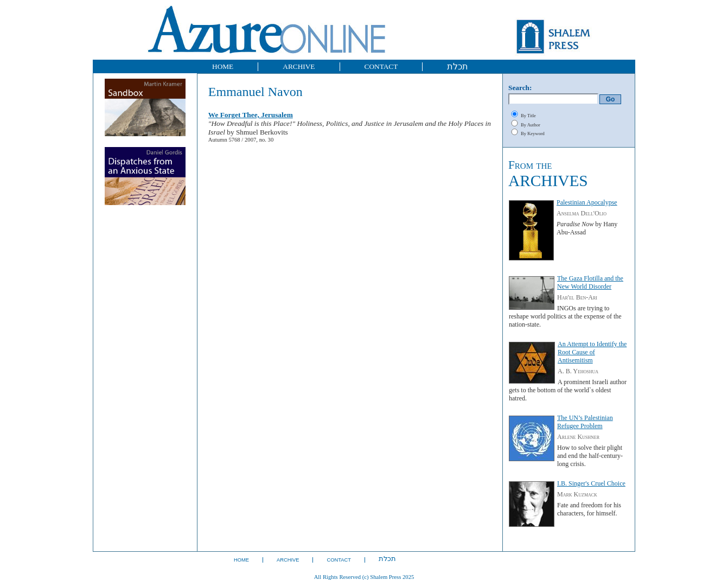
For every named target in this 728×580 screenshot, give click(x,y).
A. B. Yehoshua (578, 371)
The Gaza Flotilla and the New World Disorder (590, 282)
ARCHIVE (299, 66)
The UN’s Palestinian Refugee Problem (585, 422)
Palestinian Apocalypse (587, 202)
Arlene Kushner (578, 437)
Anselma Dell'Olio (582, 213)
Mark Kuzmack (577, 494)
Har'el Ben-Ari (577, 297)
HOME (223, 66)
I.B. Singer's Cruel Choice (591, 483)
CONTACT (381, 66)
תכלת (458, 66)
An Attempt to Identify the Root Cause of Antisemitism (592, 352)
